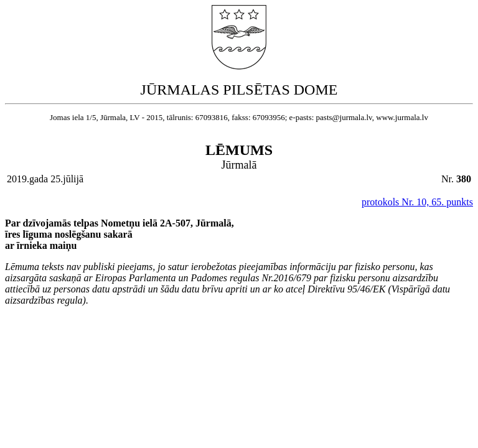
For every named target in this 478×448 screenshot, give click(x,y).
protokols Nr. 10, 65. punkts (417, 202)
